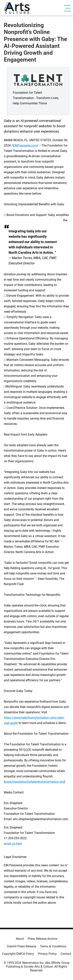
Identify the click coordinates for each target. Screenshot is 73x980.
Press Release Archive (42, 939)
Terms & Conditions (53, 946)
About (20, 939)
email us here (13, 844)
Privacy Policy (47, 954)
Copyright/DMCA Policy (18, 954)
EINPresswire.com (25, 145)
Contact (66, 954)
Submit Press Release (21, 946)
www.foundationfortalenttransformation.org (34, 782)
